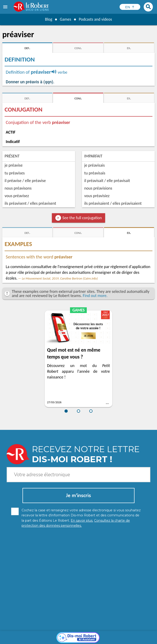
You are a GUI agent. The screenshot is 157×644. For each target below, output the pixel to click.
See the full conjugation (82, 218)
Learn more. (105, 628)
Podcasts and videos (96, 19)
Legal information (74, 635)
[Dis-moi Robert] (79, 571)
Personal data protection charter (34, 635)
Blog (48, 19)
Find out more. (95, 296)
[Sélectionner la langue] (130, 7)
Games (65, 19)
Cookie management (105, 635)
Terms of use (133, 635)
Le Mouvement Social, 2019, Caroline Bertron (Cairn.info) (60, 278)
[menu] (6, 7)
